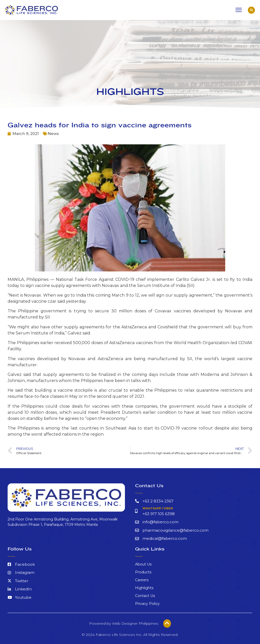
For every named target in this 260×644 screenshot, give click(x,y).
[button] (251, 10)
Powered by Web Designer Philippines (124, 623)
